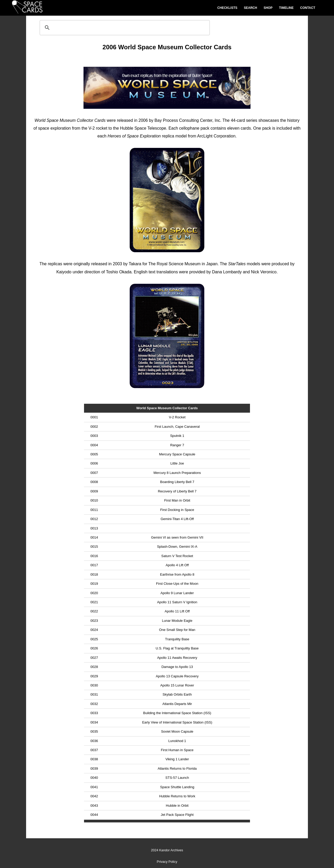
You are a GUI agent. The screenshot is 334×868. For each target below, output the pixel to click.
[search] (124, 28)
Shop (268, 8)
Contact (308, 8)
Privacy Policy (167, 862)
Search (251, 8)
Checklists (227, 8)
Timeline (286, 8)
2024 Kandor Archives (167, 850)
